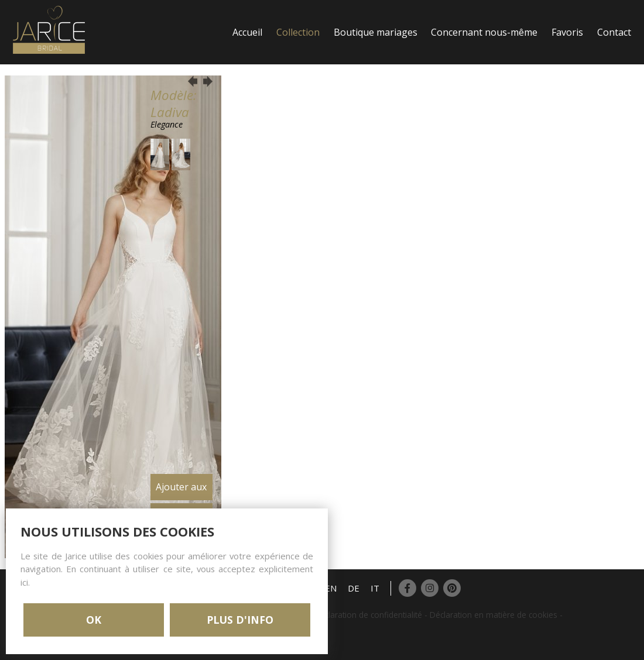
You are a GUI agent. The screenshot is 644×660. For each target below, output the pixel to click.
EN (331, 588)
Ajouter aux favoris (181, 490)
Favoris (567, 32)
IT (375, 588)
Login (245, 97)
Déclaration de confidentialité (368, 615)
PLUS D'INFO (240, 620)
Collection (298, 32)
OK (94, 620)
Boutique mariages (376, 32)
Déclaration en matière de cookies (494, 615)
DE (354, 588)
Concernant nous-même (484, 32)
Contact (614, 32)
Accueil (247, 32)
